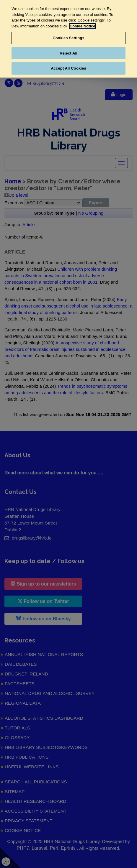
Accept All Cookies (68, 68)
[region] (68, 39)
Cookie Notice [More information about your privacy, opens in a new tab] (83, 26)
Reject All (68, 53)
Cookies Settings (68, 38)
